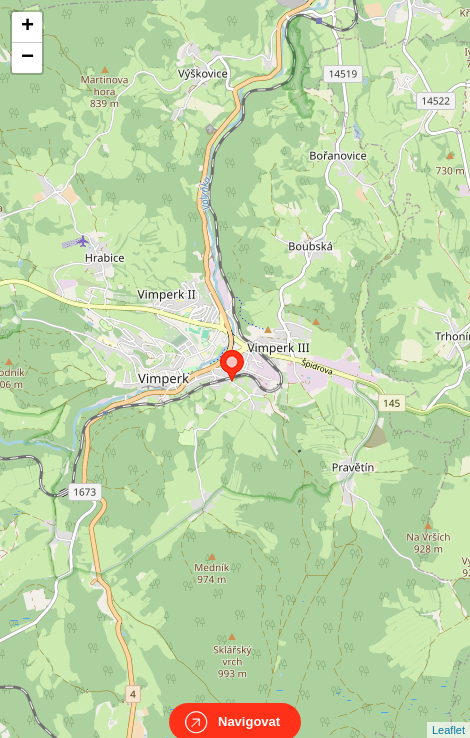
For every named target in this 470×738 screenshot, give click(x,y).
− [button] (27, 58)
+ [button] (27, 27)
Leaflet (448, 712)
